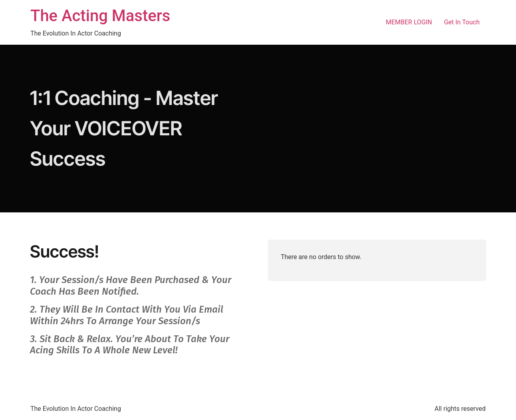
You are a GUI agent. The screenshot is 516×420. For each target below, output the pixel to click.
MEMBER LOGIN (409, 22)
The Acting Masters (100, 16)
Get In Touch (462, 22)
